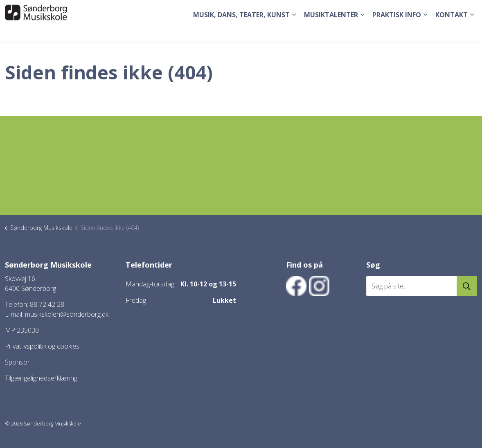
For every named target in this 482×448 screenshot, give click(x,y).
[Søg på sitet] (422, 286)
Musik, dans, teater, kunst (241, 31)
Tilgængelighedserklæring (41, 378)
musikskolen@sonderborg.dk (67, 314)
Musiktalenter (331, 31)
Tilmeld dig (406, 10)
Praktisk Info (397, 31)
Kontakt (452, 31)
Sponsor (17, 362)
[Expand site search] (468, 10)
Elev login (440, 10)
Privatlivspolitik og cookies (42, 346)
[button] (467, 286)
